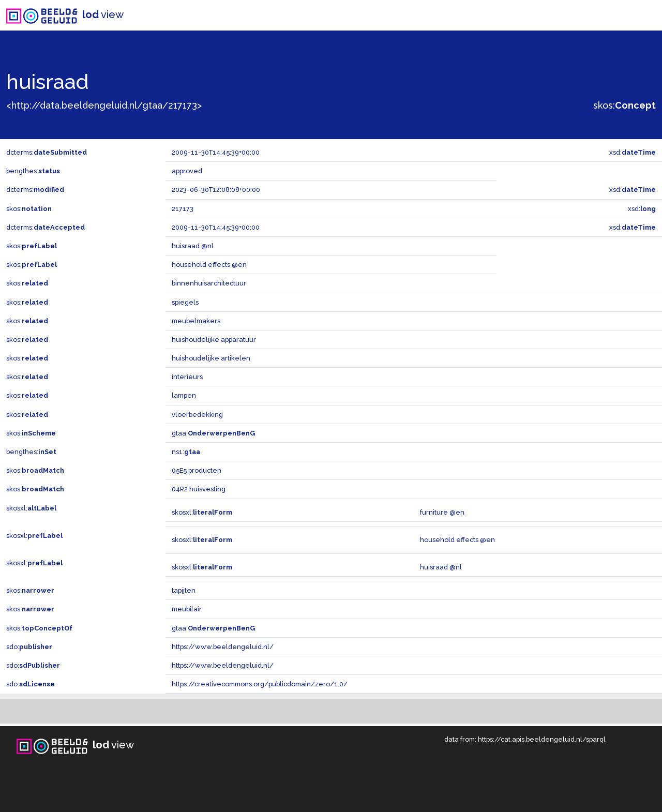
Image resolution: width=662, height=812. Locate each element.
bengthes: (33, 171)
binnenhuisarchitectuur (209, 283)
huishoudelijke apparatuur (214, 340)
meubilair (187, 609)
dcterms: (47, 152)
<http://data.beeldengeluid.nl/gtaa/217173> (104, 105)
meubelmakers (196, 321)
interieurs (187, 377)
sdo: (29, 647)
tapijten (184, 590)
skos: (625, 105)
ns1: (186, 452)
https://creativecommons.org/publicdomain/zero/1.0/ (260, 684)
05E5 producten (197, 470)
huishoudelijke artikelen (211, 358)
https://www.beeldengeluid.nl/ (223, 647)
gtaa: (213, 433)
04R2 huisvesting (199, 489)
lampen (184, 395)
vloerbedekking (197, 415)
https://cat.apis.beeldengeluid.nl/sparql (542, 739)
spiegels (185, 302)
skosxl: (31, 508)
